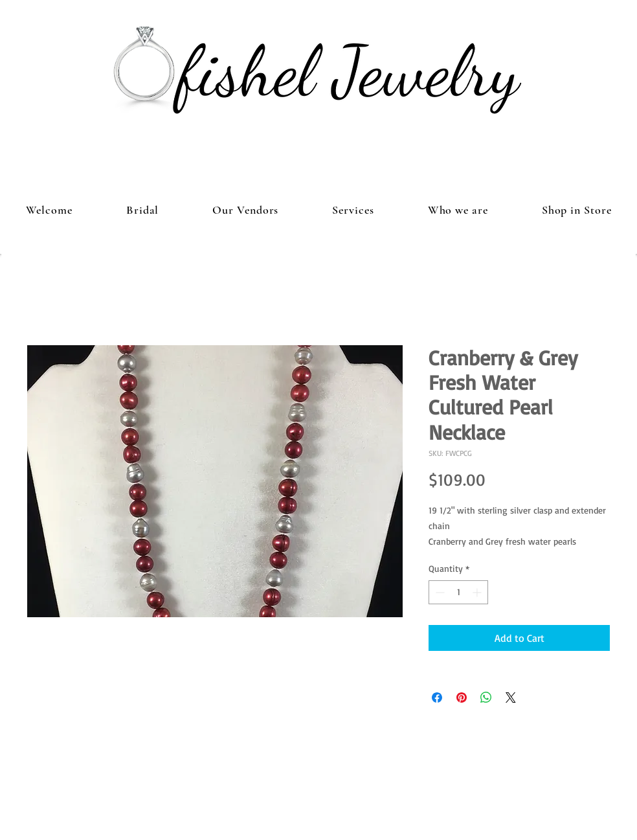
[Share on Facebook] (437, 698)
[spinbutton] (458, 592)
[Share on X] (511, 698)
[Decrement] (439, 592)
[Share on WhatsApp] (486, 698)
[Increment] (478, 592)
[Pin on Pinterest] (462, 698)
